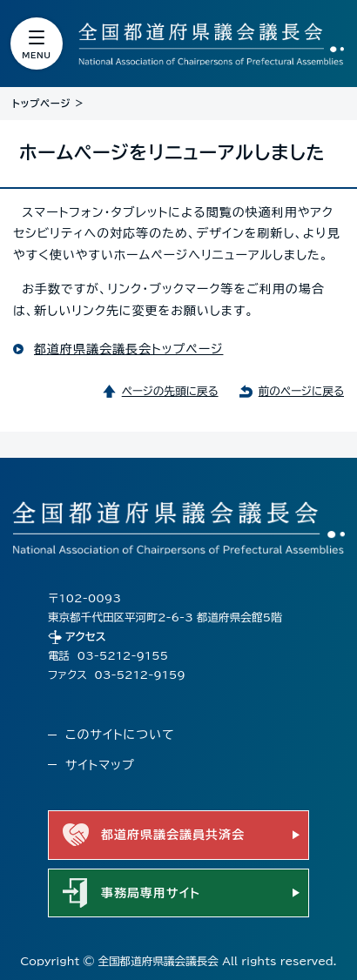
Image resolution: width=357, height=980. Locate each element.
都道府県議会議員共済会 (173, 835)
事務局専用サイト (151, 893)
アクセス (86, 637)
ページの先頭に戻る (170, 391)
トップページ (41, 103)
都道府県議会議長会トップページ (128, 349)
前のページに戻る (301, 391)
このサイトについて (120, 735)
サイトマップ (100, 765)
